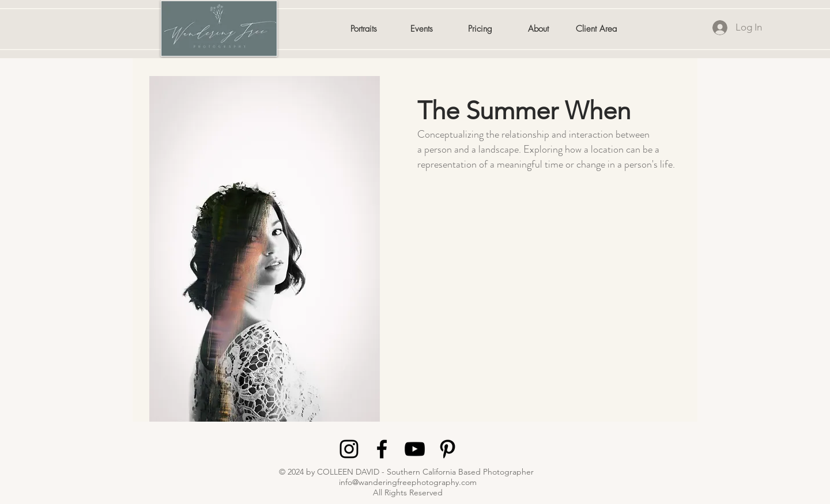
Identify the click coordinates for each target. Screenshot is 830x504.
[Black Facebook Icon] (382, 449)
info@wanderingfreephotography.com (408, 482)
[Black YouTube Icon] (415, 449)
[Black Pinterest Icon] (448, 449)
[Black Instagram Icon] (349, 449)
